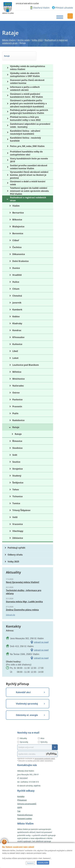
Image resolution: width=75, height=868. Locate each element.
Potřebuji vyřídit (16, 548)
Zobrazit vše (11, 615)
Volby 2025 (13, 562)
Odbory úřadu (15, 555)
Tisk (19, 811)
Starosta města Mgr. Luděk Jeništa (24, 602)
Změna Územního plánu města (22, 610)
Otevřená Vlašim (41, 8)
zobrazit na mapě (41, 642)
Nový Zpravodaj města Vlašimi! (23, 582)
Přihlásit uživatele (64, 8)
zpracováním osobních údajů (45, 758)
